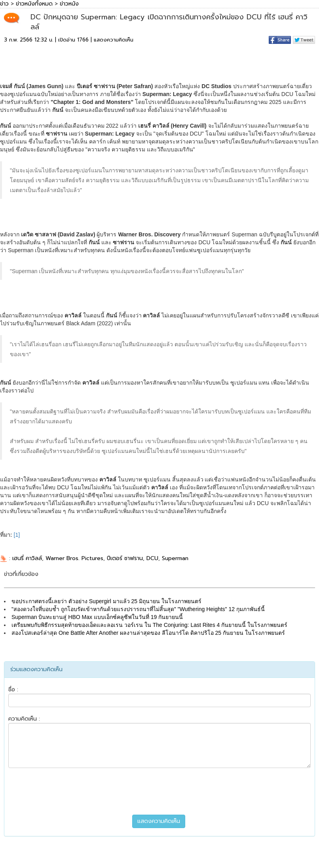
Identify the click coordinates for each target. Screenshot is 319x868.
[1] (17, 535)
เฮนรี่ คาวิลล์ (27, 558)
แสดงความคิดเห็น (114, 40)
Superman (175, 558)
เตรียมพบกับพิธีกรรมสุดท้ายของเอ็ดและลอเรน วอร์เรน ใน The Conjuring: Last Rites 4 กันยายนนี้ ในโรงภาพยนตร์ (149, 625)
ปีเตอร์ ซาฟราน (125, 558)
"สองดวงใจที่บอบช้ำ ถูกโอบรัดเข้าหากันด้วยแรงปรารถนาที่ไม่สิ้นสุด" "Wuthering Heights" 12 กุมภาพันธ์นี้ (138, 609)
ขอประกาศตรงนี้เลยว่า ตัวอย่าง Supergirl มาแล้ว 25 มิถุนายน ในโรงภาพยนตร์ (106, 601)
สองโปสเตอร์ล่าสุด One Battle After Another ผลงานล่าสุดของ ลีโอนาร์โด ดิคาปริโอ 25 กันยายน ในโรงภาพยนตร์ (148, 633)
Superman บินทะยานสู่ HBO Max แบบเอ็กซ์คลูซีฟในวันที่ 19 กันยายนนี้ (97, 617)
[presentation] (159, 791)
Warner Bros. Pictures (74, 558)
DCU (152, 558)
